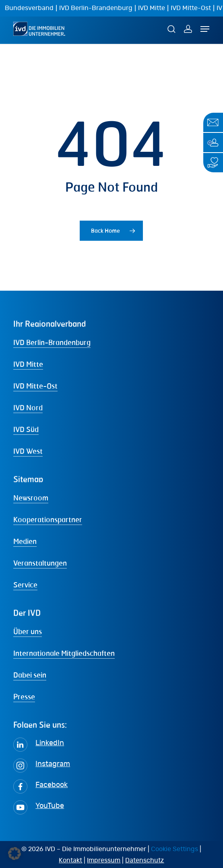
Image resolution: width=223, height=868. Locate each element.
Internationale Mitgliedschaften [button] (64, 653)
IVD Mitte (152, 8)
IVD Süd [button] (26, 429)
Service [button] (25, 585)
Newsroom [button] (31, 498)
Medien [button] (25, 541)
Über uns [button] (28, 631)
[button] (14, 854)
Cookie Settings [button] (174, 849)
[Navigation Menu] (205, 29)
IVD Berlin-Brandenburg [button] (52, 342)
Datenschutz (145, 860)
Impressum (104, 860)
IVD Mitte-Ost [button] (35, 386)
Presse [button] (24, 696)
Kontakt (70, 860)
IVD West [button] (28, 451)
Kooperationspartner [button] (48, 519)
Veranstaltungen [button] (40, 563)
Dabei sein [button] (30, 675)
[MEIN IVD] (188, 29)
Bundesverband (29, 8)
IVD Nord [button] (28, 407)
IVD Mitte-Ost (191, 8)
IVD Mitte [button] (28, 364)
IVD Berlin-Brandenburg (96, 8)
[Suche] (173, 29)
